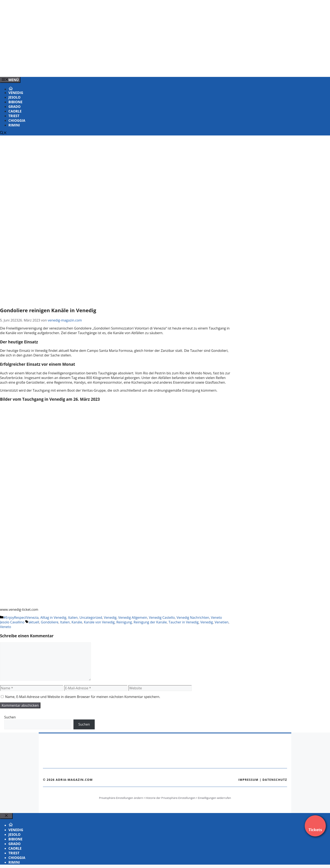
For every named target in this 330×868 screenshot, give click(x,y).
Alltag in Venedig (53, 618)
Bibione (15, 102)
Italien (73, 618)
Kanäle (77, 622)
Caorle (15, 111)
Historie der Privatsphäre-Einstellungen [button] (171, 798)
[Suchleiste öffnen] (3, 133)
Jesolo (15, 97)
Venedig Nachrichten (193, 618)
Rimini (14, 125)
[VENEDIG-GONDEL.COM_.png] (85, 69)
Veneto (6, 627)
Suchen (10, 717)
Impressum (248, 780)
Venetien (222, 622)
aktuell (34, 622)
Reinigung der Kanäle (150, 622)
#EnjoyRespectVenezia (21, 618)
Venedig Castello (162, 618)
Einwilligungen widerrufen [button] (214, 798)
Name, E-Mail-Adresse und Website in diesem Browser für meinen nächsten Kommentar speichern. (83, 697)
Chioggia (17, 121)
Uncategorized (91, 618)
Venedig (16, 93)
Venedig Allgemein (133, 618)
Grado (15, 107)
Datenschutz (275, 780)
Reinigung (124, 622)
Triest (14, 116)
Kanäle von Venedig (99, 622)
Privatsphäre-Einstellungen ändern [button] (121, 798)
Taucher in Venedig (184, 622)
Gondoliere (50, 622)
